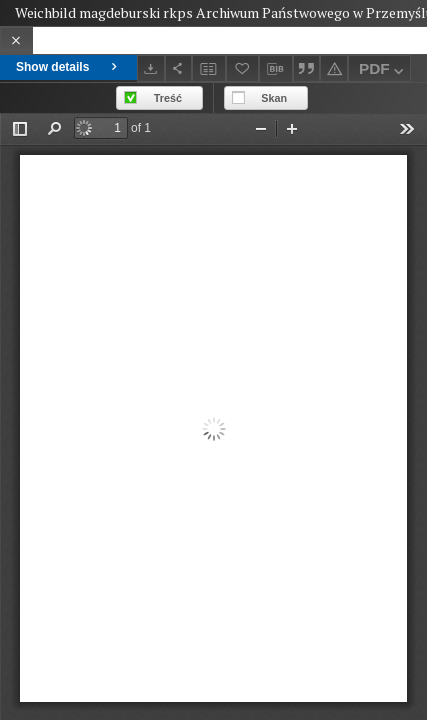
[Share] (179, 68)
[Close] (16, 40)
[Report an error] (334, 68)
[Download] (151, 68)
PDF (383, 71)
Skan (274, 98)
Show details (68, 67)
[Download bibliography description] (276, 69)
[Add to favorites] (243, 68)
